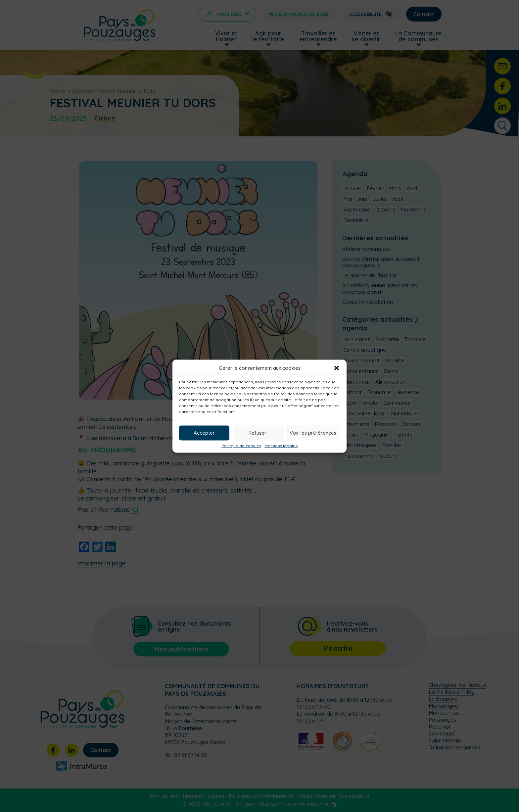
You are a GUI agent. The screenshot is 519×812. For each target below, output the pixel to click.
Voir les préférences (313, 433)
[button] (337, 368)
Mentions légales (281, 446)
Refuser (258, 433)
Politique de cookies (241, 446)
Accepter (204, 433)
